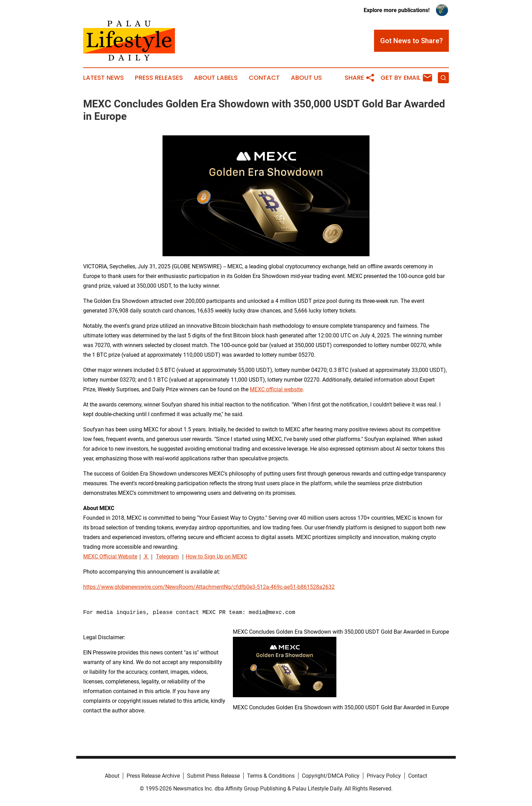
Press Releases (159, 78)
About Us (306, 78)
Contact (264, 78)
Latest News (104, 78)
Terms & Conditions (271, 776)
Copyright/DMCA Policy (331, 776)
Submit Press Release (213, 776)
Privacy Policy (384, 776)
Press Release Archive (153, 776)
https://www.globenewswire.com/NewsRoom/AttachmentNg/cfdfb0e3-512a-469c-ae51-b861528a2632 (209, 587)
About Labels (216, 78)
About (112, 776)
